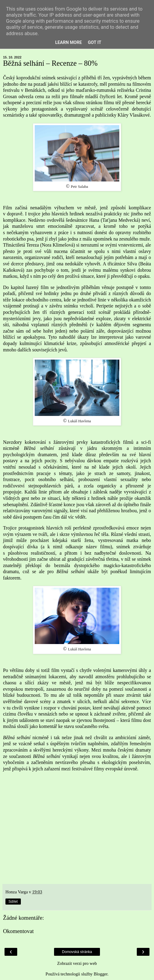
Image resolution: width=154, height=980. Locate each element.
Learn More (69, 43)
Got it (95, 43)
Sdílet (13, 902)
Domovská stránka (77, 952)
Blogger (101, 974)
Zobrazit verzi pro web (77, 963)
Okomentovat (18, 931)
